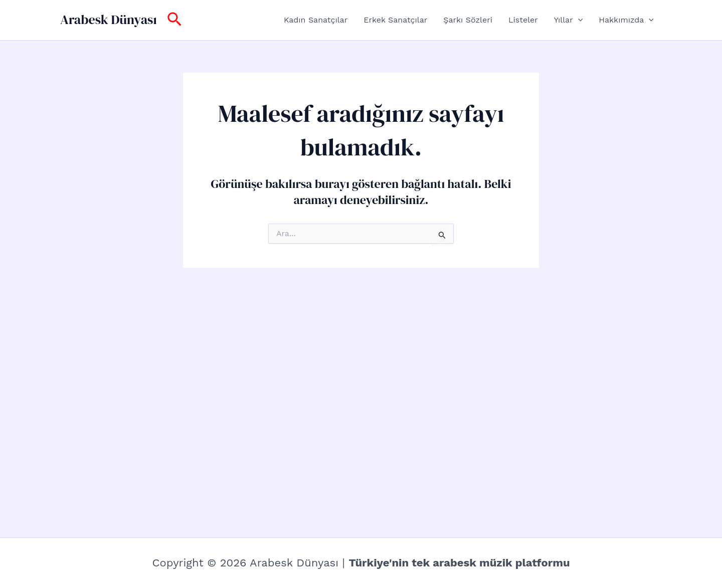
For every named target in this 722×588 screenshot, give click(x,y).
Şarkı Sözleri (468, 20)
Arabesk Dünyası (109, 20)
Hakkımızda (626, 20)
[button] (174, 20)
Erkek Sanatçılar (395, 20)
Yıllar (568, 20)
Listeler (523, 20)
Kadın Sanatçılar (316, 20)
